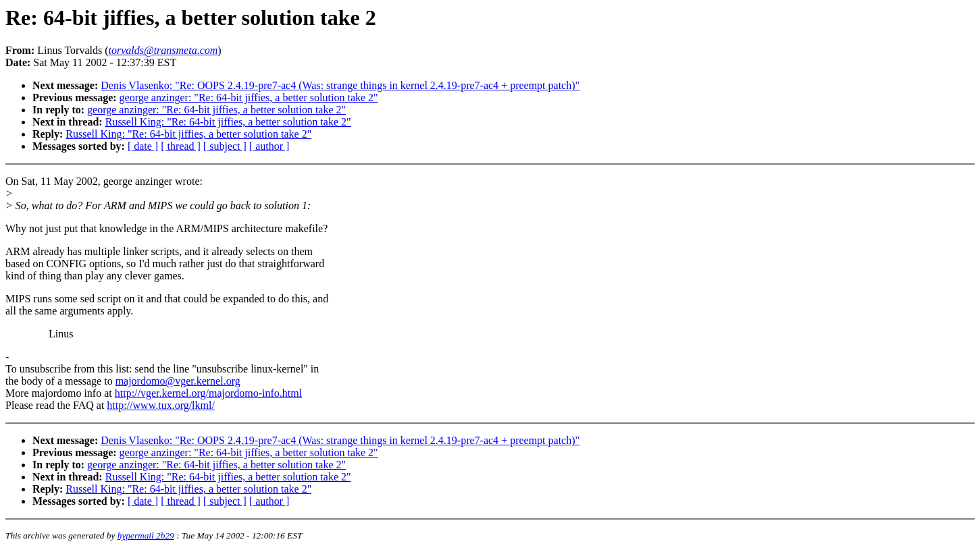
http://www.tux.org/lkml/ (161, 405)
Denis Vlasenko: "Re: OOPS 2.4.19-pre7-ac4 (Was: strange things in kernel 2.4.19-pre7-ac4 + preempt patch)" (340, 85)
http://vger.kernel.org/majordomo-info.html (208, 393)
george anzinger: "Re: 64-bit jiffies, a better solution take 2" (249, 98)
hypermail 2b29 (146, 535)
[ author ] (269, 146)
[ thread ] (181, 146)
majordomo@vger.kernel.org (178, 381)
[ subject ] (225, 146)
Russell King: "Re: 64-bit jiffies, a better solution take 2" (228, 122)
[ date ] (143, 146)
